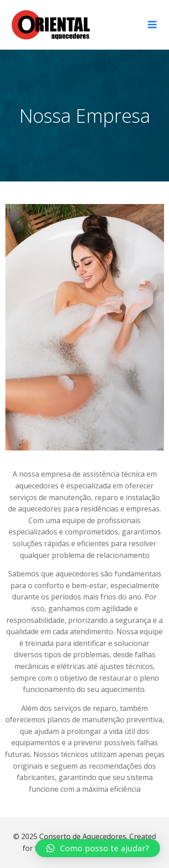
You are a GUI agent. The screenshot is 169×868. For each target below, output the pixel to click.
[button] (98, 848)
